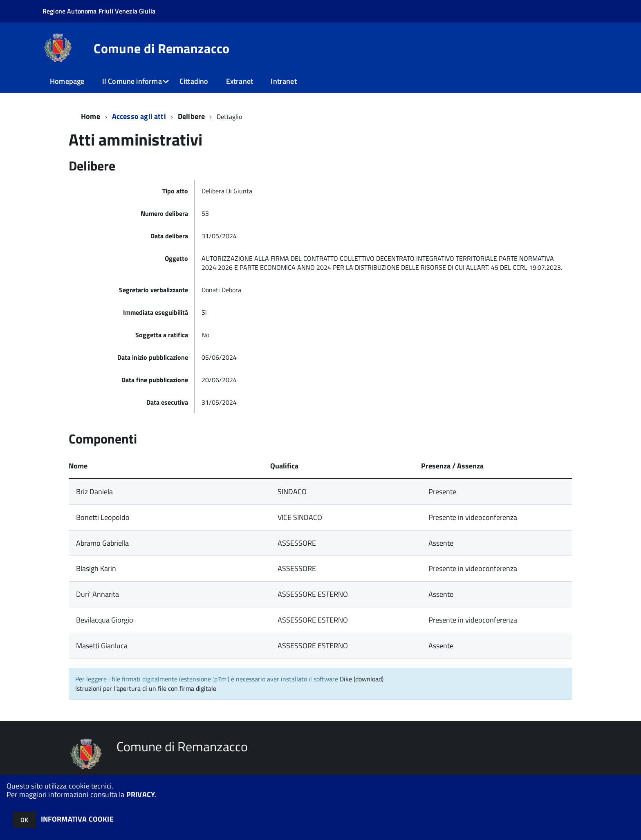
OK (24, 820)
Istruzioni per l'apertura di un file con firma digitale (146, 688)
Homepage (67, 81)
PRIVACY (141, 794)
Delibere (191, 116)
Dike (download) (362, 679)
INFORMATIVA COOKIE (77, 819)
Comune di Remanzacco (161, 48)
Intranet (284, 81)
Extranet (240, 81)
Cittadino (194, 81)
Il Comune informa (132, 81)
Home (91, 116)
